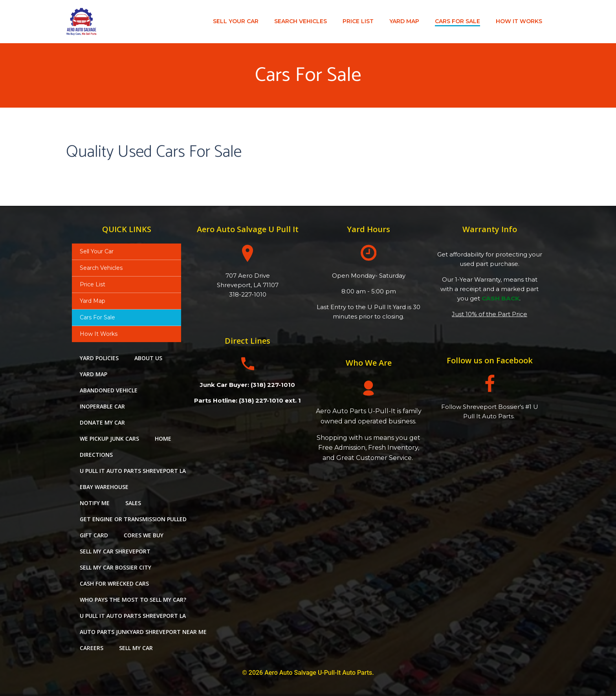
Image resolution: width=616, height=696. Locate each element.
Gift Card (94, 536)
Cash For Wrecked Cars (114, 584)
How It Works (519, 21)
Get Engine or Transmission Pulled (133, 519)
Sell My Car (136, 648)
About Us (148, 358)
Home (163, 439)
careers (92, 648)
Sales (133, 503)
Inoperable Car (102, 407)
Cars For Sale (457, 21)
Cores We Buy (144, 536)
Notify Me (95, 503)
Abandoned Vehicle (109, 391)
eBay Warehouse (104, 487)
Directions (96, 455)
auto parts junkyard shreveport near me (143, 632)
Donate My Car (102, 423)
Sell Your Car (236, 21)
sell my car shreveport (115, 552)
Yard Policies (99, 358)
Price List (358, 21)
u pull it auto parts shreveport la (133, 471)
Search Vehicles (301, 21)
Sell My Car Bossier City (115, 568)
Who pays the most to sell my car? (133, 600)
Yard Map (404, 21)
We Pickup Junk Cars (109, 439)
